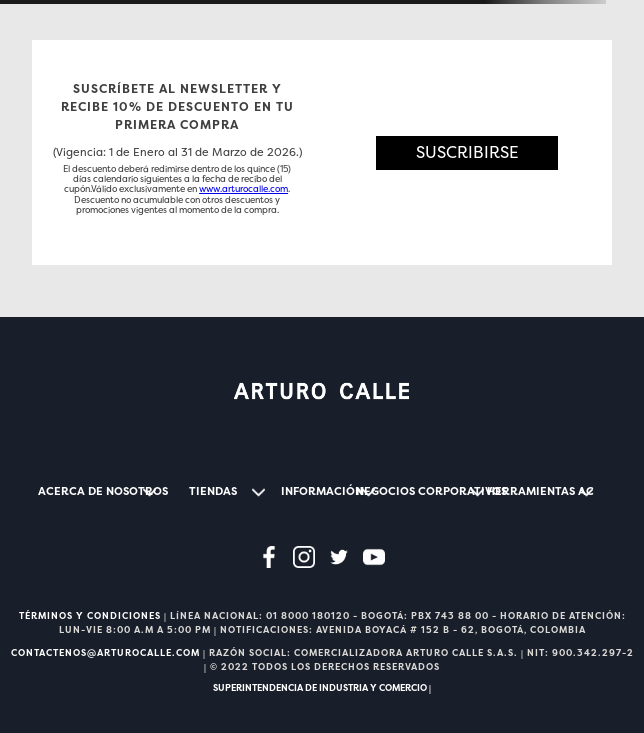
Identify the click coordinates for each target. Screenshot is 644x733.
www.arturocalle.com (243, 189)
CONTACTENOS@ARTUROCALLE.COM (105, 653)
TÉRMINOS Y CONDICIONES (90, 616)
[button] (467, 152)
